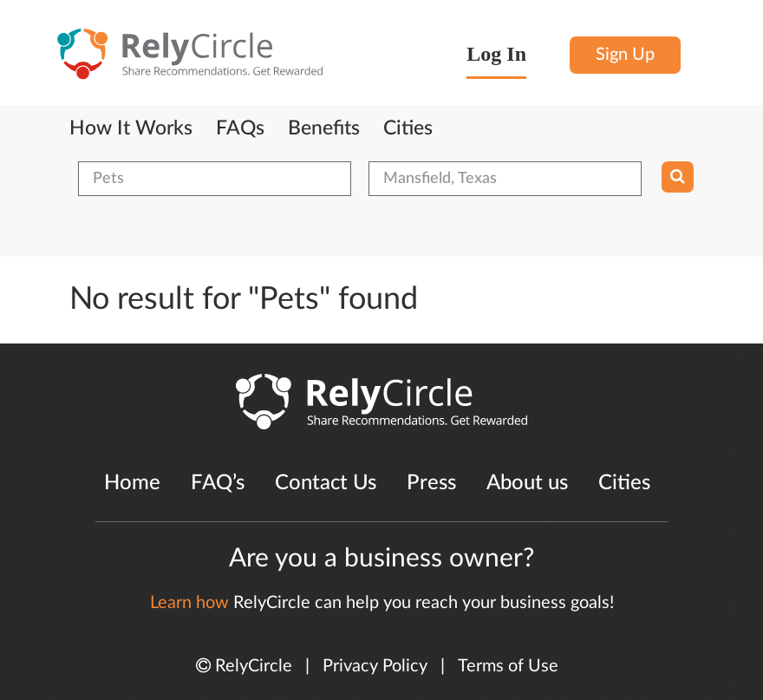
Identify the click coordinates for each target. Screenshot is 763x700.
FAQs (240, 128)
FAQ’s (218, 483)
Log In (496, 54)
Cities (408, 128)
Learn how (189, 603)
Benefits (324, 128)
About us (527, 483)
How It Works (131, 128)
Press (431, 483)
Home (132, 483)
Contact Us (326, 483)
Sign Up (625, 55)
